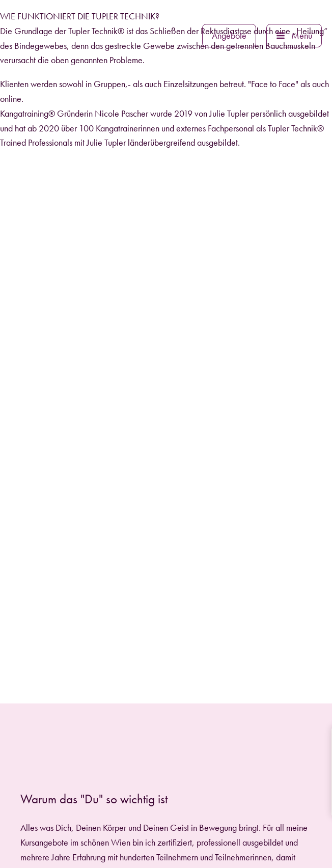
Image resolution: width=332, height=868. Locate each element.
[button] (229, 35)
